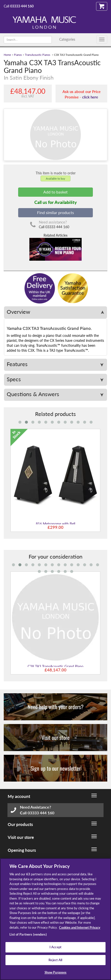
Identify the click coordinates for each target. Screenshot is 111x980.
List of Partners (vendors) (28, 934)
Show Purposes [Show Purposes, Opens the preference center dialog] (56, 972)
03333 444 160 (22, 6)
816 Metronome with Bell (55, 524)
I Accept (55, 947)
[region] (55, 919)
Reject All (55, 960)
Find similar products (55, 212)
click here (90, 97)
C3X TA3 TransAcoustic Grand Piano (55, 666)
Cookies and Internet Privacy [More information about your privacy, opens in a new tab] (80, 927)
